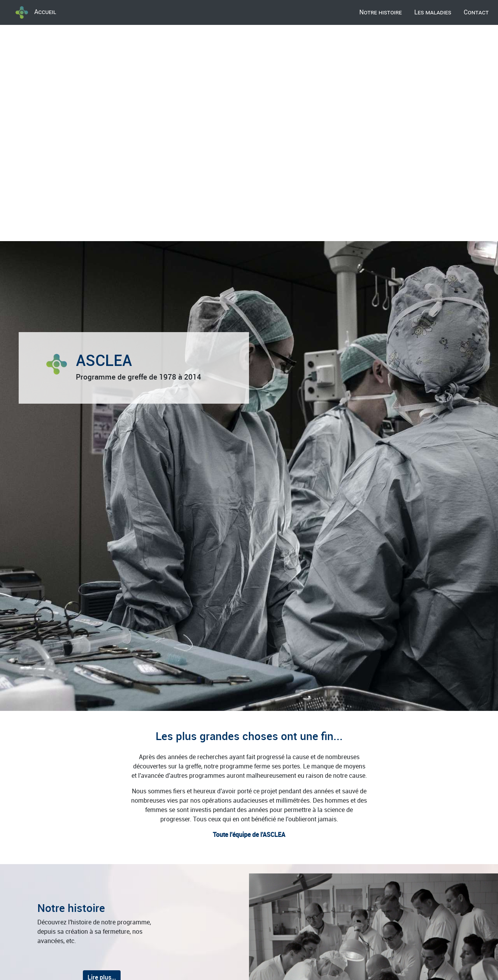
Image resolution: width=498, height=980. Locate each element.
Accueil (36, 12)
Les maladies (433, 12)
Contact (476, 12)
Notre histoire (381, 12)
